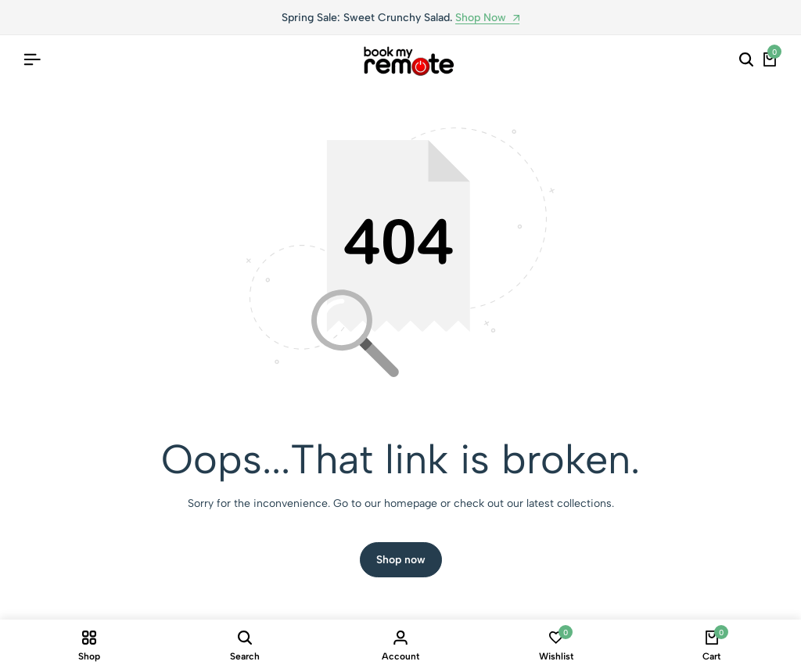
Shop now (401, 560)
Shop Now (487, 18)
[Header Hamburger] (32, 60)
